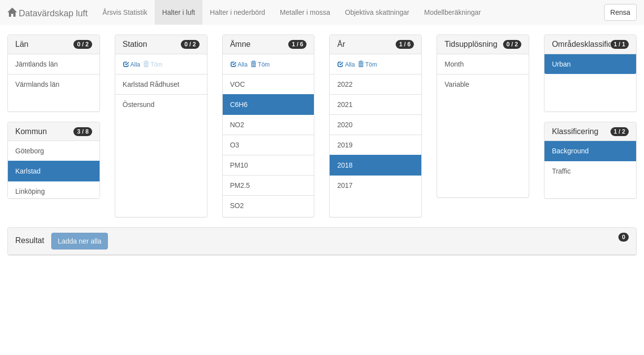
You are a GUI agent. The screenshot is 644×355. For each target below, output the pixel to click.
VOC (237, 84)
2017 (345, 185)
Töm (260, 65)
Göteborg (30, 151)
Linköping (30, 191)
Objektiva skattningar (377, 12)
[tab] (322, 241)
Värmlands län (37, 84)
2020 (345, 125)
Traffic (561, 171)
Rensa (620, 12)
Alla (132, 65)
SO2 (237, 206)
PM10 (239, 165)
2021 (345, 105)
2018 (345, 165)
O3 (235, 145)
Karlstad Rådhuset (151, 84)
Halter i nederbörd (237, 12)
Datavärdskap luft (48, 13)
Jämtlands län (36, 64)
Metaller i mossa (305, 12)
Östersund (139, 105)
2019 (345, 145)
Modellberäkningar (453, 12)
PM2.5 (240, 185)
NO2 (237, 125)
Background (570, 151)
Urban (561, 64)
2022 (345, 84)
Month (454, 64)
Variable (457, 84)
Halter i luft (179, 12)
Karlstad (28, 171)
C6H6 (239, 105)
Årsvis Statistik (125, 12)
